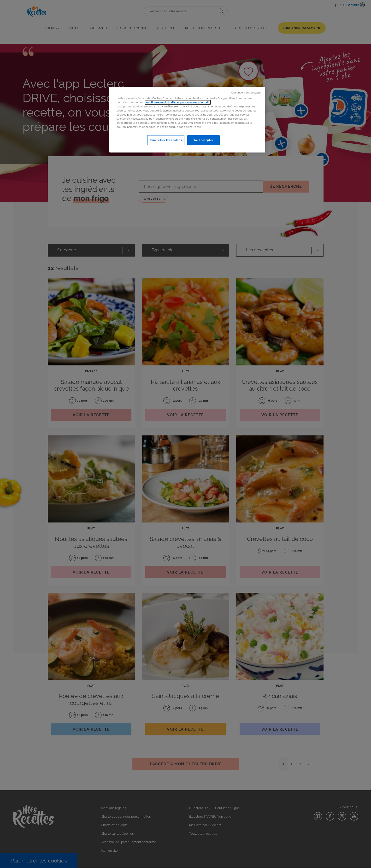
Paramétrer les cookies (166, 140)
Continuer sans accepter (246, 93)
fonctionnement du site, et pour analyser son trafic (178, 102)
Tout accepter (203, 140)
